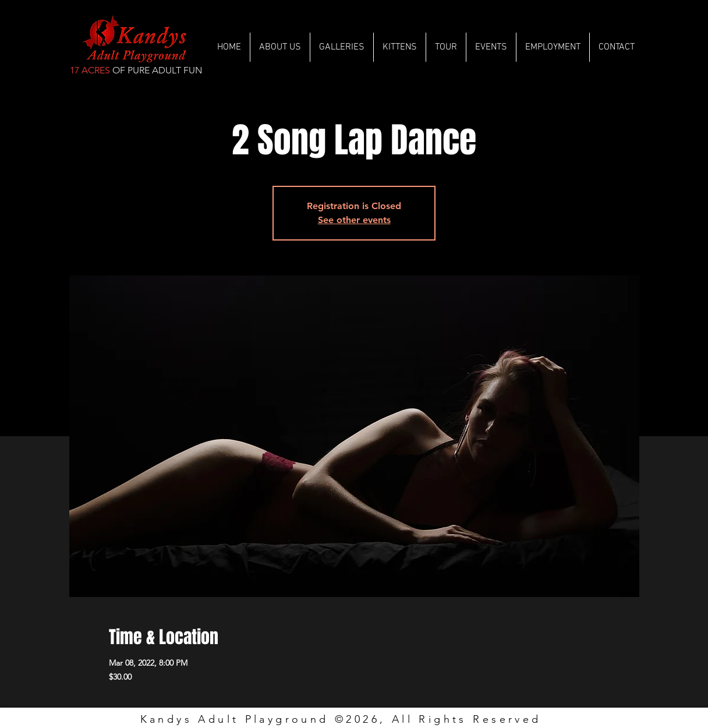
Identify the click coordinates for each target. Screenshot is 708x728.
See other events (354, 220)
